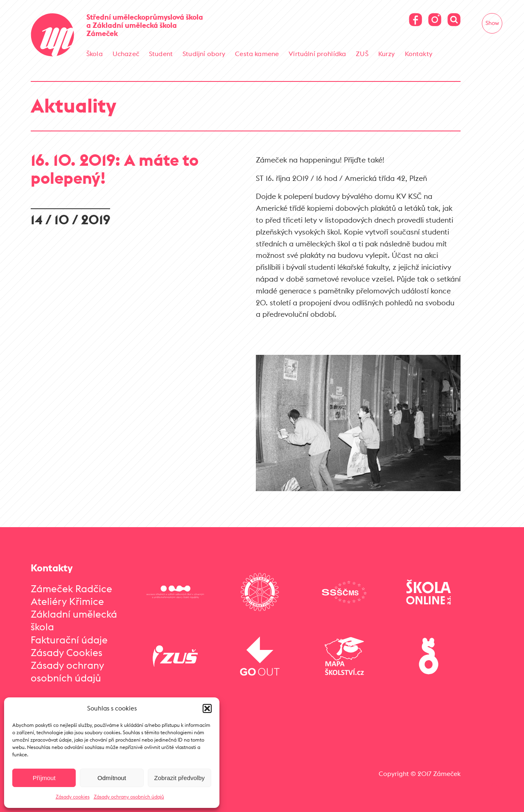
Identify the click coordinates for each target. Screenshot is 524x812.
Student (161, 54)
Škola (95, 54)
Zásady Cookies (67, 652)
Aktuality (73, 105)
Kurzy (387, 54)
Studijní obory (204, 54)
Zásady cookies (73, 797)
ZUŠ (362, 54)
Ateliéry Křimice (67, 601)
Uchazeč (126, 54)
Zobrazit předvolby (180, 778)
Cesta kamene (257, 54)
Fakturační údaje (69, 640)
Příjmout (44, 778)
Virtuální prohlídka (317, 54)
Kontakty (419, 54)
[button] (207, 708)
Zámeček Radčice (71, 589)
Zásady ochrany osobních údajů (129, 797)
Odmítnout (112, 778)
